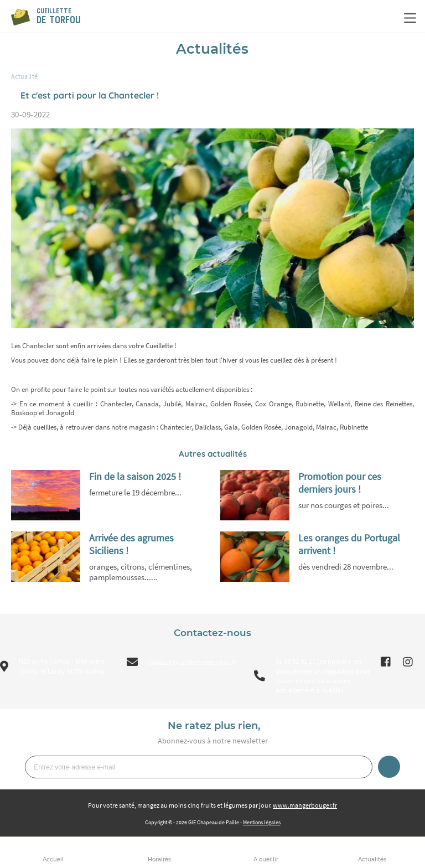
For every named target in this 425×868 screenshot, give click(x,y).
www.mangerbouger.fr (305, 805)
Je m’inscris (389, 767)
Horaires (159, 859)
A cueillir (266, 859)
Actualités (372, 859)
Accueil (53, 859)
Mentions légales (262, 822)
